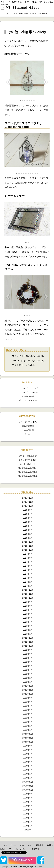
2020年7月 (28, 754)
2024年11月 (28, 546)
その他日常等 (28, 430)
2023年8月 (28, 606)
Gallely (16, 14)
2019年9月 (28, 794)
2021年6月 (28, 710)
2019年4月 (28, 814)
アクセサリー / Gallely (23, 365)
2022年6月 (28, 662)
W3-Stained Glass (20, 8)
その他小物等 (28, 396)
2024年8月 (28, 558)
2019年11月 (28, 786)
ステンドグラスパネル (28, 392)
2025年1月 (28, 538)
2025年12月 (28, 498)
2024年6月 (28, 566)
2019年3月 (28, 818)
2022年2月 (28, 678)
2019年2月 (28, 822)
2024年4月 (28, 574)
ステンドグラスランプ (28, 388)
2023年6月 (28, 614)
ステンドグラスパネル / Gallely (28, 356)
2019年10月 (28, 790)
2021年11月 (28, 690)
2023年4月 (28, 622)
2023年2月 (28, 630)
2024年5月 (28, 570)
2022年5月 (28, 666)
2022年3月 (28, 674)
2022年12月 (28, 638)
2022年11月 (28, 642)
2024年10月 (28, 550)
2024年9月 (28, 554)
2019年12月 (28, 782)
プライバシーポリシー (18, 849)
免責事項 (35, 849)
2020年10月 (28, 742)
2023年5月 (28, 618)
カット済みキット (28, 464)
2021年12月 (28, 686)
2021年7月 (28, 706)
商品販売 (33, 14)
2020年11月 (28, 738)
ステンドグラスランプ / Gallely (28, 361)
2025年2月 (28, 534)
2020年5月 (28, 762)
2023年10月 (28, 598)
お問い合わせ (42, 14)
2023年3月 (28, 626)
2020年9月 (28, 746)
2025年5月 (28, 522)
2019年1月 (28, 826)
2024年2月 (28, 582)
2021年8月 (28, 702)
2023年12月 (28, 590)
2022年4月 (28, 670)
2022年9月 (28, 650)
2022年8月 (28, 654)
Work (21, 14)
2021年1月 (28, 730)
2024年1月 (28, 586)
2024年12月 (28, 542)
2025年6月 (28, 518)
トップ (9, 14)
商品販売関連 (28, 426)
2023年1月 (28, 634)
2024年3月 (28, 578)
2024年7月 (28, 562)
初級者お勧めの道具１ (28, 468)
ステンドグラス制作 (28, 422)
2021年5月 (28, 714)
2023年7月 (28, 610)
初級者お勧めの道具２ (28, 472)
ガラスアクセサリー (28, 400)
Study (28, 434)
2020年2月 (28, 774)
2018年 (28, 830)
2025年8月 (28, 510)
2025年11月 (28, 502)
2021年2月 (28, 726)
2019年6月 (28, 806)
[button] (20, 101)
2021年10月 (28, 694)
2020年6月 (28, 758)
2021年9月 (28, 698)
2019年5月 (28, 810)
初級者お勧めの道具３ (28, 476)
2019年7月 (28, 802)
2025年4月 (28, 526)
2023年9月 (28, 602)
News (26, 14)
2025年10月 (28, 506)
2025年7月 (28, 514)
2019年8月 (28, 798)
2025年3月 (28, 530)
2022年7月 (28, 658)
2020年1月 (28, 778)
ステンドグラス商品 (28, 460)
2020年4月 (28, 766)
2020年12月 (28, 734)
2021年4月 (28, 718)
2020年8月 (28, 750)
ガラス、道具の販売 (28, 456)
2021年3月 (28, 722)
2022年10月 (28, 646)
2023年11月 (28, 594)
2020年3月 (28, 770)
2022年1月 (28, 682)
